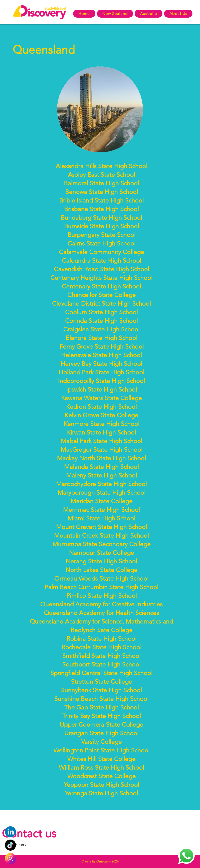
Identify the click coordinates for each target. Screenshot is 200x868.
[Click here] (18, 844)
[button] (115, 14)
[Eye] (10, 858)
